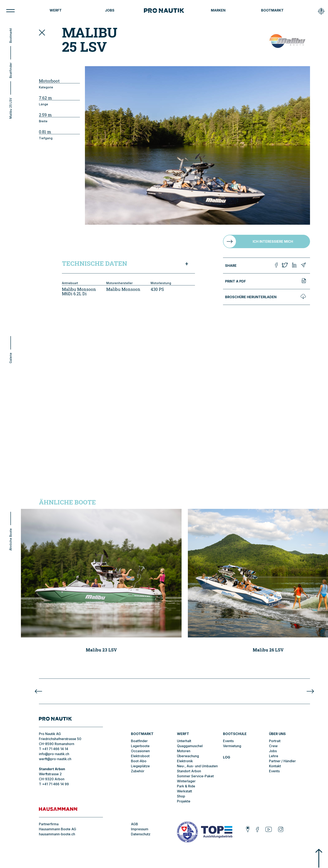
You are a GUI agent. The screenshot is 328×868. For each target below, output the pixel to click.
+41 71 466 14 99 (55, 784)
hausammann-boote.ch (57, 834)
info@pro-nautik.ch (54, 754)
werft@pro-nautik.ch (55, 759)
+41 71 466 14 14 (55, 749)
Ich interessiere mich (273, 241)
